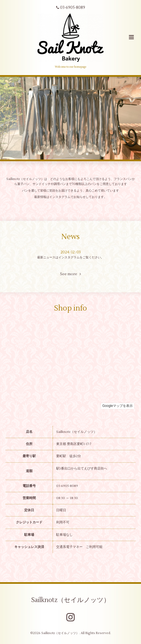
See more (70, 274)
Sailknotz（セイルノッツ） (70, 600)
